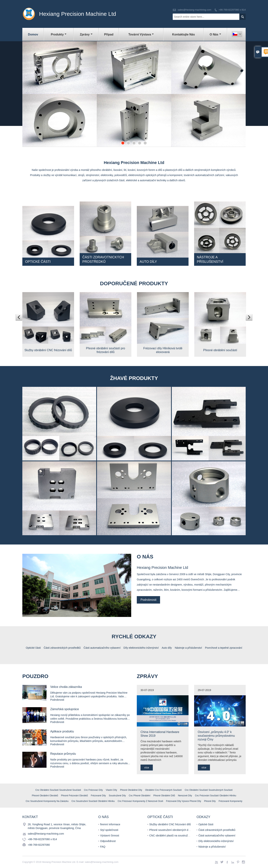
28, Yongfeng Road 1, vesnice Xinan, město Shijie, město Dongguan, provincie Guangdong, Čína (57, 826)
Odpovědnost (108, 841)
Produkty (59, 34)
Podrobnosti (148, 600)
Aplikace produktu (62, 731)
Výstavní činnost (110, 836)
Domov (33, 34)
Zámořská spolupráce (65, 709)
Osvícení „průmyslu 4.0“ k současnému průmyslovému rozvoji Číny (216, 736)
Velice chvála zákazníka (66, 687)
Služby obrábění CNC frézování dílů (170, 824)
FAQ (103, 847)
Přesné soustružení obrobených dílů (170, 830)
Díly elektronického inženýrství (216, 841)
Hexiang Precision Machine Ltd (162, 568)
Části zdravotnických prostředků (217, 830)
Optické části (206, 824)
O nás (215, 34)
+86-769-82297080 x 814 (232, 10)
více (147, 768)
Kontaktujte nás (184, 34)
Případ (109, 34)
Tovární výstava (141, 34)
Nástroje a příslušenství (212, 847)
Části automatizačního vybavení (217, 836)
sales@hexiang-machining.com (194, 10)
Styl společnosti (109, 830)
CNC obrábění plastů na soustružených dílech (176, 836)
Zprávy (86, 34)
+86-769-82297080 (39, 845)
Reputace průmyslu (63, 754)
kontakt (30, 817)
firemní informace (110, 824)
